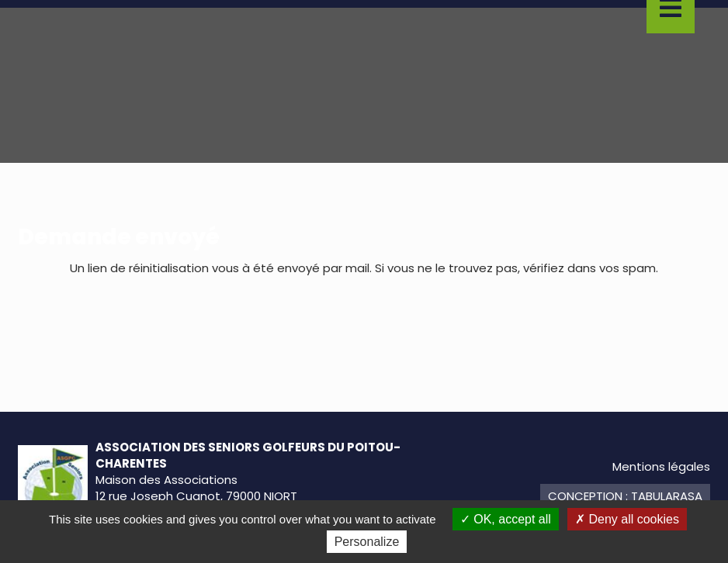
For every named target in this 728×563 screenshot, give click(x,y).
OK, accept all (506, 519)
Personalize (367, 542)
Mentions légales (661, 466)
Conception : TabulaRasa (625, 496)
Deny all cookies (627, 519)
